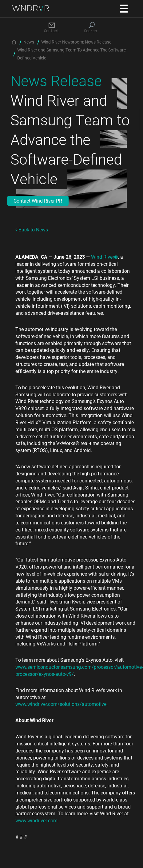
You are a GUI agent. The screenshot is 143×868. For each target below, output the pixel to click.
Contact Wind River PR (38, 201)
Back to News (32, 229)
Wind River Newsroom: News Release (76, 42)
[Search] (92, 28)
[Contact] (52, 28)
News (29, 42)
